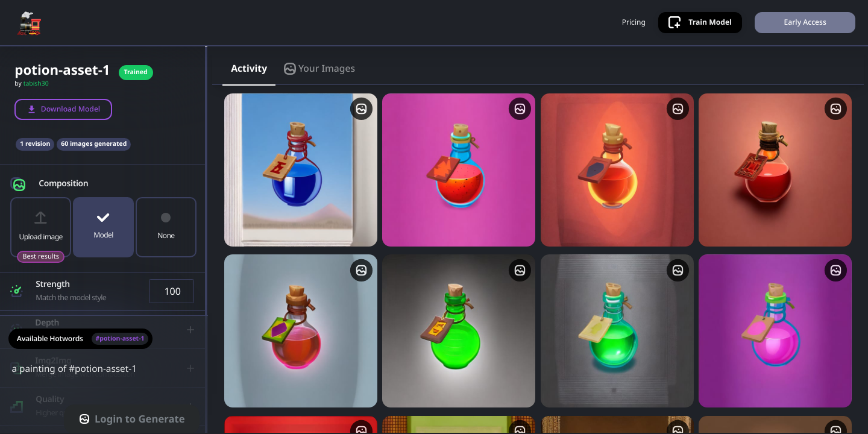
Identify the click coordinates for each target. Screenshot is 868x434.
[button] (103, 181)
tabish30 (36, 84)
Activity (249, 68)
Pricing (634, 22)
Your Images (319, 68)
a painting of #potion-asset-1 (104, 376)
